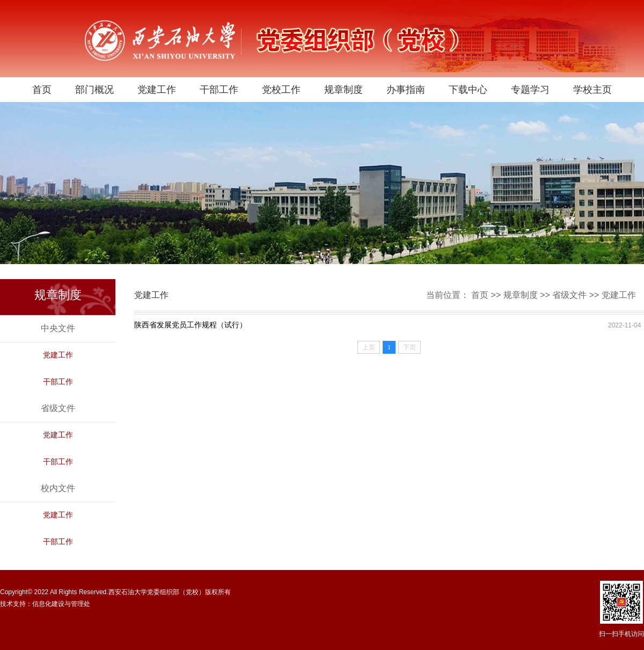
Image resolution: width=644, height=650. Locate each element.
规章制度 (343, 90)
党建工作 (157, 90)
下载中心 (468, 90)
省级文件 (569, 295)
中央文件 (58, 328)
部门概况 (94, 90)
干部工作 (219, 90)
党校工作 (281, 90)
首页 (42, 90)
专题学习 (530, 90)
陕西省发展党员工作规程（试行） (191, 325)
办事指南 (406, 90)
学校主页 (592, 90)
